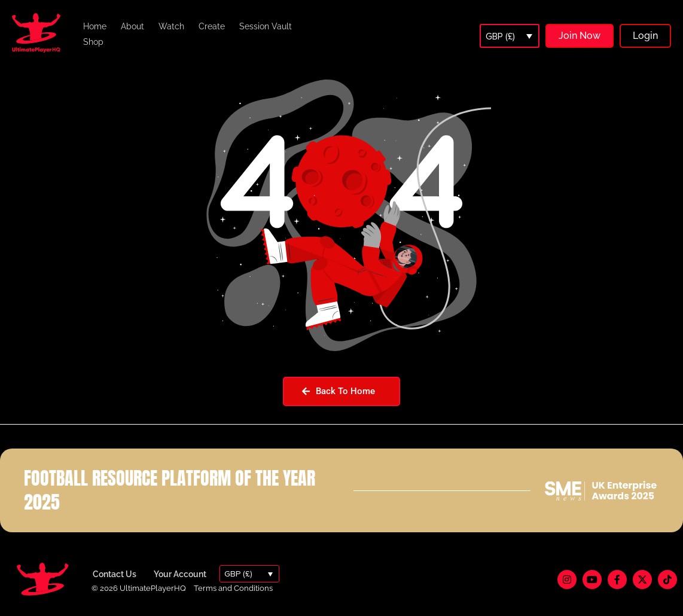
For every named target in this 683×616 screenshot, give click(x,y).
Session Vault (266, 26)
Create (212, 26)
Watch (171, 26)
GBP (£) (500, 36)
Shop (93, 42)
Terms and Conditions (233, 588)
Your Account (180, 574)
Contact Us (115, 574)
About (132, 26)
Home (95, 26)
